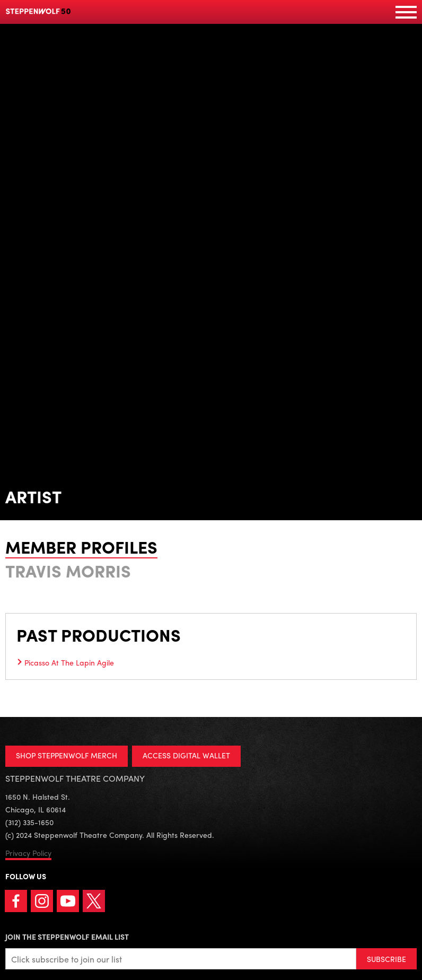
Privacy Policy (28, 853)
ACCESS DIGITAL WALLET (186, 755)
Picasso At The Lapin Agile (69, 662)
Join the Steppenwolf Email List (67, 937)
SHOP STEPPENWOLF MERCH (67, 755)
